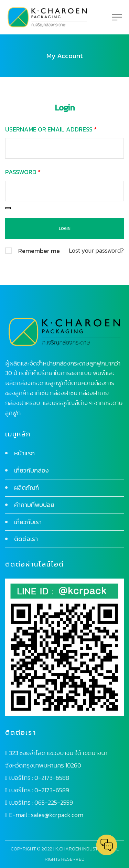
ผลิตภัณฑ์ (26, 488)
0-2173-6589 (52, 790)
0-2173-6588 (52, 778)
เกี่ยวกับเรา (28, 522)
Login (65, 108)
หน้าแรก (24, 453)
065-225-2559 (54, 802)
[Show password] (8, 208)
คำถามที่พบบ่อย (34, 505)
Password (23, 172)
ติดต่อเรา (26, 539)
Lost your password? (96, 250)
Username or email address (51, 129)
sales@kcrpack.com (57, 815)
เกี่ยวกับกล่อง (31, 470)
